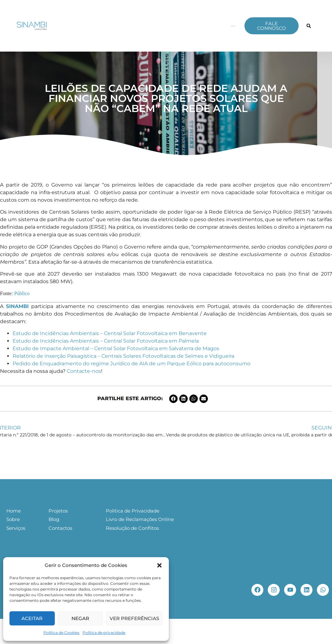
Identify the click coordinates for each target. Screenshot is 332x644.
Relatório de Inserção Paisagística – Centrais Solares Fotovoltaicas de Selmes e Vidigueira (123, 356)
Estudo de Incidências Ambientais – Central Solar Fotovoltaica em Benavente (110, 333)
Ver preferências (134, 618)
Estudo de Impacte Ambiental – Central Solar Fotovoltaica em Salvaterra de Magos (116, 348)
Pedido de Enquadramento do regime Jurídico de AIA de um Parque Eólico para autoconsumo (132, 364)
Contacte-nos (84, 371)
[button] (159, 565)
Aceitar (32, 618)
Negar (80, 618)
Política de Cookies (61, 633)
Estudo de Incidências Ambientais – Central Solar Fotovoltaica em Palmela (106, 341)
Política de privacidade (104, 633)
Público (23, 293)
